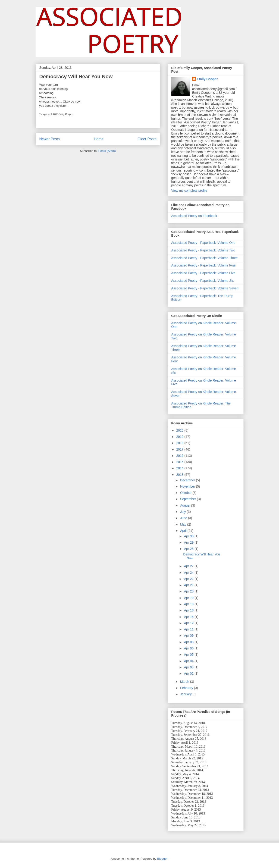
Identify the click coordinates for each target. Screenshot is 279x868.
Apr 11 (189, 629)
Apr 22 (189, 579)
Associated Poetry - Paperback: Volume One (203, 243)
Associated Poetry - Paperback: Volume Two (203, 250)
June (184, 518)
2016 (180, 456)
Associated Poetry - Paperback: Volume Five (203, 273)
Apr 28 (189, 549)
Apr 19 (189, 598)
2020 (180, 430)
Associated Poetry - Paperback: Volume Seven (205, 288)
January (186, 694)
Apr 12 (189, 623)
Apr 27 (189, 566)
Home (99, 139)
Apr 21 (189, 585)
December (188, 480)
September (188, 499)
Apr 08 (189, 642)
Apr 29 (189, 542)
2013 (180, 475)
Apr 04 (189, 661)
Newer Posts (50, 139)
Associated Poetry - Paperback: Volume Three (205, 258)
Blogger (162, 859)
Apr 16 (189, 610)
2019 (180, 437)
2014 (180, 468)
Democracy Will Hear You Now (76, 77)
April (184, 531)
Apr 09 (189, 636)
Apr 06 (189, 648)
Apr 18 (189, 604)
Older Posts (147, 139)
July (183, 512)
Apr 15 (189, 617)
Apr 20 (189, 591)
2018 (180, 443)
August (186, 505)
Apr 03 (189, 667)
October (186, 493)
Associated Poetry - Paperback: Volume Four (204, 265)
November (188, 486)
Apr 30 (189, 536)
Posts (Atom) (107, 151)
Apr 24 (189, 573)
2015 (180, 462)
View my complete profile (189, 191)
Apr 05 (189, 655)
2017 (180, 449)
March (185, 682)
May (184, 524)
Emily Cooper (207, 79)
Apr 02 (189, 674)
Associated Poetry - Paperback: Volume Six (203, 281)
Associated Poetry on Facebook (194, 216)
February (187, 688)
